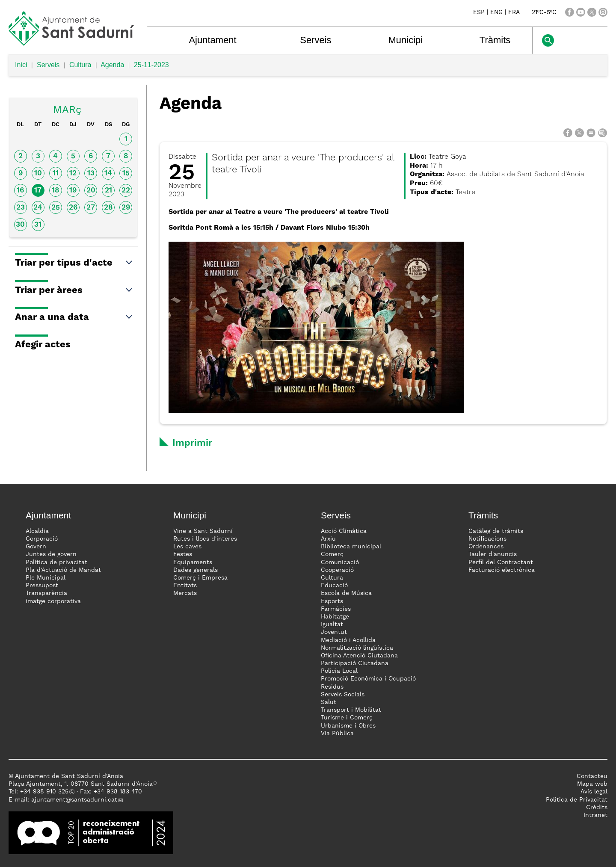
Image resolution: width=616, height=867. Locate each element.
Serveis (315, 40)
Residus (332, 687)
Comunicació (340, 562)
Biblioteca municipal (351, 547)
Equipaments (193, 562)
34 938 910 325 (46, 792)
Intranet (595, 815)
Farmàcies (336, 609)
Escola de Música (346, 593)
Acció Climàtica (344, 531)
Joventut (334, 632)
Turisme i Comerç (347, 718)
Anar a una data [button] (74, 317)
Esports (332, 601)
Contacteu (592, 776)
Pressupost (42, 586)
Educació (334, 586)
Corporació (42, 539)
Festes (183, 554)
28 (108, 208)
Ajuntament (212, 40)
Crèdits (597, 808)
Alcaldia (37, 531)
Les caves (187, 547)
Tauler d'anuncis (493, 554)
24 (38, 208)
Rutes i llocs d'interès (205, 539)
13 (91, 173)
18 (56, 191)
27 (91, 208)
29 (126, 208)
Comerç (332, 554)
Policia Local (339, 671)
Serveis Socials (343, 695)
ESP (479, 12)
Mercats (185, 593)
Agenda (112, 65)
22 (126, 191)
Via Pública (337, 734)
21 (108, 191)
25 (56, 208)
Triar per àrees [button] (74, 290)
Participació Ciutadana (355, 663)
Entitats (185, 586)
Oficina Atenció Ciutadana (359, 656)
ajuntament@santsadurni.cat (74, 800)
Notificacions (487, 539)
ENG (496, 12)
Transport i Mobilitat (351, 710)
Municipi (406, 40)
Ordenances (486, 547)
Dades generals (195, 570)
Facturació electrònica (502, 570)
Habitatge (335, 617)
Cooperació (337, 570)
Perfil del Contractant (501, 562)
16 (20, 191)
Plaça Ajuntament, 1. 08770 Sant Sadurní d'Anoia (81, 784)
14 (108, 173)
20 (91, 191)
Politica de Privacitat (577, 800)
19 (73, 191)
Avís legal (594, 792)
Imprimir (192, 443)
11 (56, 173)
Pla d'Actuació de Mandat (63, 570)
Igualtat (332, 624)
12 (73, 173)
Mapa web (592, 784)
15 (126, 173)
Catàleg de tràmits (496, 531)
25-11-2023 (151, 65)
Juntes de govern (51, 554)
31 (38, 225)
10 (38, 173)
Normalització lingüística (357, 648)
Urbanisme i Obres (348, 726)
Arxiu (328, 539)
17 (38, 191)
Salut (329, 702)
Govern (36, 547)
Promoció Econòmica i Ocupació (368, 679)
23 (21, 208)
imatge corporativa (53, 601)
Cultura (80, 65)
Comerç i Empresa (200, 578)
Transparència (46, 593)
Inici (21, 65)
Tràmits (495, 40)
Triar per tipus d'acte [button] (74, 263)
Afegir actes (43, 345)
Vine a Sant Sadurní (203, 531)
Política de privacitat (56, 562)
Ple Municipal (46, 578)
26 (73, 208)
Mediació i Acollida (348, 640)
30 (20, 225)
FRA (514, 12)
